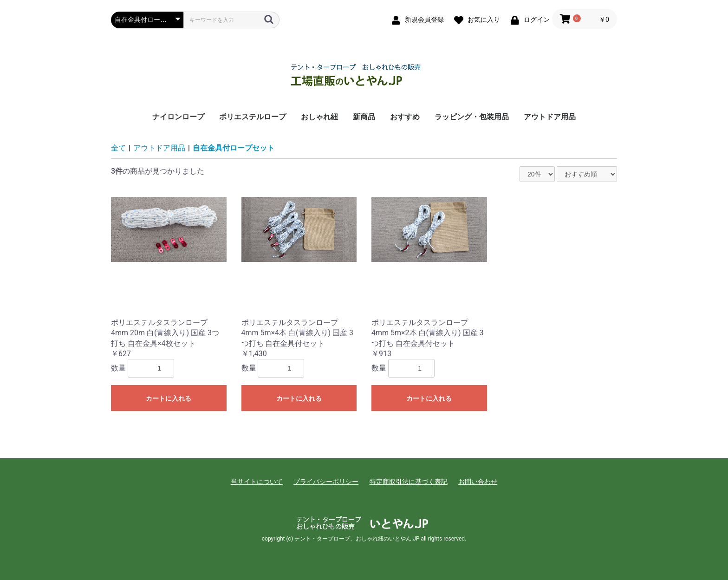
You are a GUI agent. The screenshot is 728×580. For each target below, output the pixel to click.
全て (118, 148)
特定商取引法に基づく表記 (409, 482)
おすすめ (405, 117)
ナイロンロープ (178, 117)
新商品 (364, 117)
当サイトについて (257, 482)
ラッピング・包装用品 (472, 117)
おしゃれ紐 (319, 117)
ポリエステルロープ (253, 117)
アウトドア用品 (550, 117)
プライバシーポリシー (326, 482)
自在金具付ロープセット (234, 148)
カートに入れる (169, 398)
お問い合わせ (478, 482)
